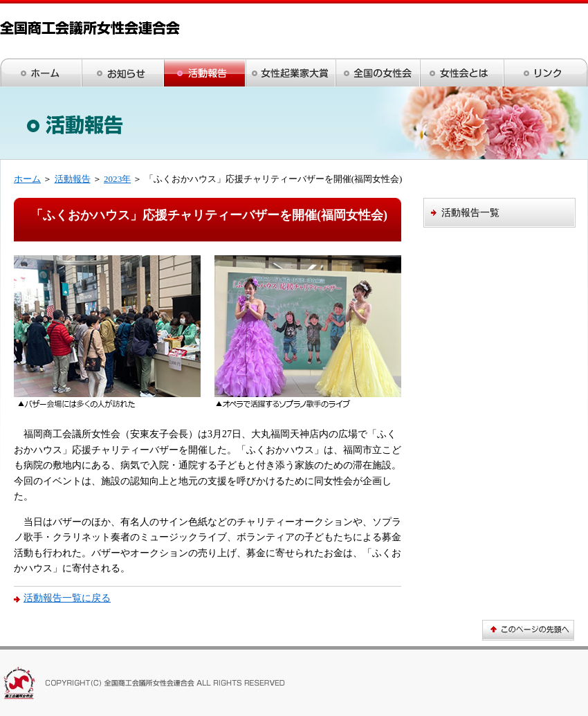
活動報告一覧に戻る (67, 598)
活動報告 (73, 179)
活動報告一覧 (470, 212)
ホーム (27, 179)
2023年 (117, 179)
